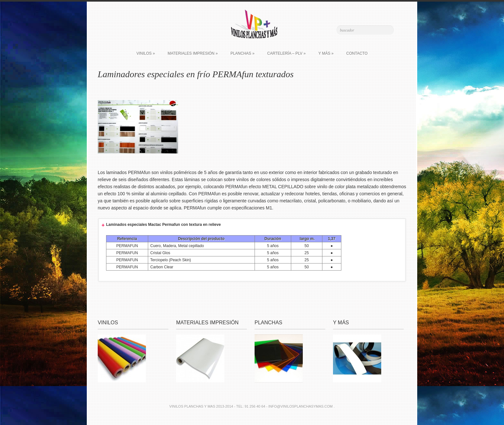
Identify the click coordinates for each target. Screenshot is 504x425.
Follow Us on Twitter (129, 29)
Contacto (357, 53)
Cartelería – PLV (286, 53)
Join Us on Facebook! (138, 29)
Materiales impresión (193, 53)
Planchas (243, 53)
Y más (326, 53)
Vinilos (145, 53)
